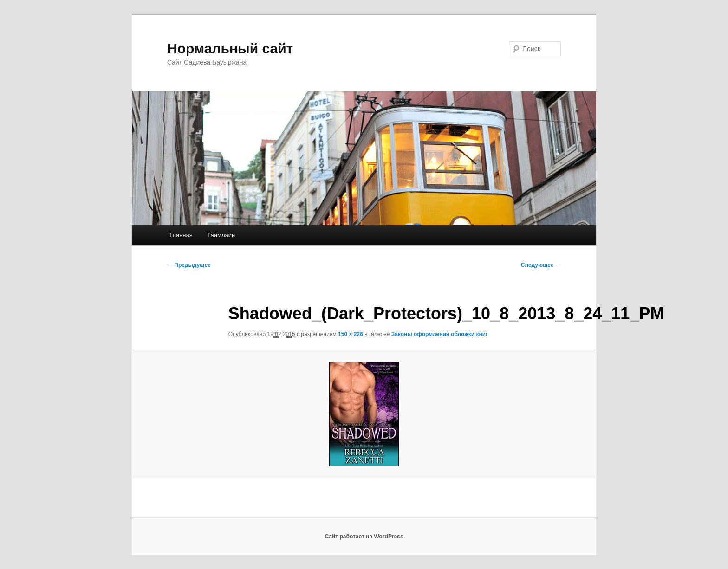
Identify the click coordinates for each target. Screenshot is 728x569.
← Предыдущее (189, 265)
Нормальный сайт (230, 48)
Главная (181, 235)
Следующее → (541, 265)
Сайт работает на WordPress (364, 537)
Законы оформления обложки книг (440, 334)
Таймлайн (221, 235)
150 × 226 (351, 334)
